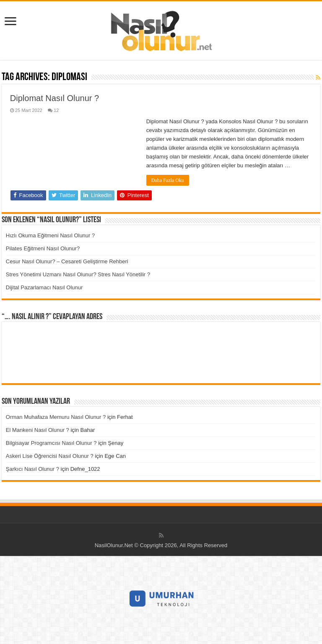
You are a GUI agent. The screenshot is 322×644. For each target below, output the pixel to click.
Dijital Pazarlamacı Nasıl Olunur (44, 287)
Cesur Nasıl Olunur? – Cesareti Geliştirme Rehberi (67, 261)
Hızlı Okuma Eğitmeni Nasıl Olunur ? (50, 235)
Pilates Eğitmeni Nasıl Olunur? (43, 248)
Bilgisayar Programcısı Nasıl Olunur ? (51, 443)
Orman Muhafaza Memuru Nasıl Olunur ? (56, 417)
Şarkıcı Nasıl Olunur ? (32, 469)
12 (56, 110)
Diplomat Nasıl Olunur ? (55, 98)
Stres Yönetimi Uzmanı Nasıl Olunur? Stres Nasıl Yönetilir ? (78, 274)
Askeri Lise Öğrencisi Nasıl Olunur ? (50, 456)
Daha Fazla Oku (168, 180)
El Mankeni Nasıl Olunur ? (38, 430)
